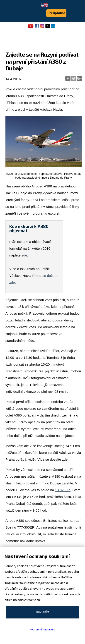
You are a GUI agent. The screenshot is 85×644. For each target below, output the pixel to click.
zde (24, 255)
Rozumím (42, 612)
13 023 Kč (63, 490)
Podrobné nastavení (42, 629)
